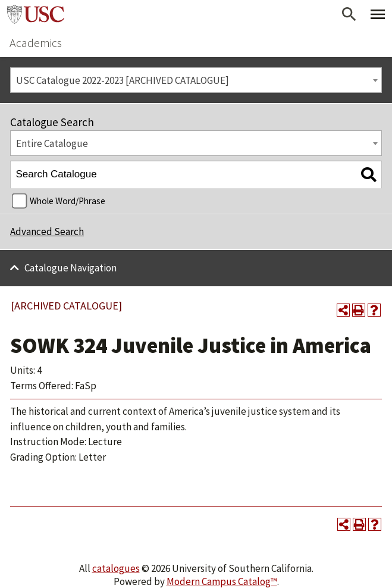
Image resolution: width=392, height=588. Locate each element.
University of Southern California (36, 14)
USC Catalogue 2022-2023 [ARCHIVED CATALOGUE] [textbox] (123, 80)
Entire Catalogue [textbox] (52, 143)
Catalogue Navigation (70, 268)
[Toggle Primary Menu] (378, 14)
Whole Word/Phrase (68, 201)
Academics (36, 43)
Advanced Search (47, 232)
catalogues (116, 568)
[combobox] (196, 80)
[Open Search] (349, 14)
